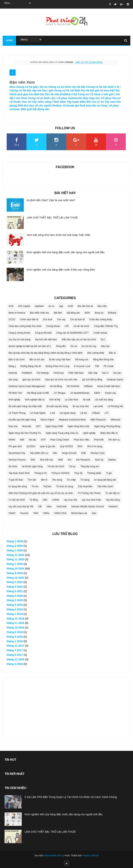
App (61, 306)
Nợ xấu (33, 440)
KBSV (97, 393)
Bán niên (102, 306)
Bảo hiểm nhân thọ (39, 313)
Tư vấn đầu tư (113, 493)
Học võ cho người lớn (43, 106)
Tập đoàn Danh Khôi (19, 473)
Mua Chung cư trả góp (24, 87)
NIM (22, 440)
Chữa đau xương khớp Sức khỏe (25, 326)
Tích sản (32, 480)
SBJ (55, 453)
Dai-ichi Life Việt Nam (46, 340)
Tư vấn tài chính (17, 500)
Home (9, 40)
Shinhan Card (98, 453)
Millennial (115, 420)
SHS (33, 460)
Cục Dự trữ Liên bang (20, 340)
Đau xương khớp (96, 353)
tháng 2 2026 (15, 546)
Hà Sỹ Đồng (56, 386)
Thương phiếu (94, 473)
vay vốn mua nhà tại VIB (21, 507)
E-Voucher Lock (82, 366)
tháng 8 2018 (15, 632)
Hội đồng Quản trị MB (38, 393)
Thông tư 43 (40, 473)
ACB (11, 306)
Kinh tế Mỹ (55, 400)
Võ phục (106, 98)
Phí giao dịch (15, 446)
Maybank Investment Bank (72, 420)
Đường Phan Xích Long (58, 366)
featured (13, 373)
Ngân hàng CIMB (54, 426)
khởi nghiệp (14, 400)
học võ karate (66, 106)
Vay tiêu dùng (113, 500)
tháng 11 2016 (16, 659)
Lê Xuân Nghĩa (38, 413)
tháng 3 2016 (15, 664)
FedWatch (27, 373)
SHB (83, 453)
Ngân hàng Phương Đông (107, 426)
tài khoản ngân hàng (32, 466)
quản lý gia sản (48, 446)
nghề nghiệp (89, 433)
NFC (38, 426)
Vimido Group (91, 856)
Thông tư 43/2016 (60, 473)
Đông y (12, 366)
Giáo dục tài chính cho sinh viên (61, 380)
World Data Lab (79, 513)
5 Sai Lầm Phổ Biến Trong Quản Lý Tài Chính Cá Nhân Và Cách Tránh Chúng (71, 797)
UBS (45, 500)
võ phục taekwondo (70, 98)
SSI (69, 460)
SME (60, 460)
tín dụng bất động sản (105, 480)
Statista (112, 460)
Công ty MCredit (43, 333)
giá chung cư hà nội (61, 90)
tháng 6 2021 (15, 591)
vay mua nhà (70, 500)
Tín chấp (71, 480)
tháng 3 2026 (15, 541)
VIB (40, 507)
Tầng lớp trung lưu (90, 466)
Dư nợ (74, 346)
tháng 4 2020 (15, 596)
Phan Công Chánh (60, 440)
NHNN (12, 440)
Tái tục (72, 466)
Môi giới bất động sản (35, 109)
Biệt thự (23, 106)
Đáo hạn (105, 346)
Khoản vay (110, 393)
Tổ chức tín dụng (65, 486)
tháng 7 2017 (15, 650)
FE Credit (109, 366)
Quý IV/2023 (66, 446)
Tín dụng (85, 480)
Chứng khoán (53, 326)
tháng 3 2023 (15, 582)
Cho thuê (48, 319)
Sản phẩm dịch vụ (39, 453)
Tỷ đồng (34, 500)
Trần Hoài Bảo (85, 486)
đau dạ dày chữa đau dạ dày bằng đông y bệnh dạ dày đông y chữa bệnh (46, 353)
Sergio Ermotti (69, 453)
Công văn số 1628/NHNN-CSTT (72, 333)
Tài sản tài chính (56, 466)
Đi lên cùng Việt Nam (60, 360)
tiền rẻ (44, 480)
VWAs (46, 513)
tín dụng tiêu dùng (18, 486)
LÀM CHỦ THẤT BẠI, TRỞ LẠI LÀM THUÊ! (52, 218)
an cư (51, 306)
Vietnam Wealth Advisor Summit (87, 507)
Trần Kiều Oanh (105, 486)
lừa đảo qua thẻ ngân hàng (22, 420)
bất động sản (73, 313)
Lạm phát (98, 406)
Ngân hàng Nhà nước (79, 426)
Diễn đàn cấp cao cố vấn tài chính (79, 340)
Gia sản (117, 373)
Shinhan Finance (17, 460)
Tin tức (35, 486)
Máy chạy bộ (91, 98)
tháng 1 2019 (15, 614)
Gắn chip (93, 373)
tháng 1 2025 (15, 564)
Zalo (94, 513)
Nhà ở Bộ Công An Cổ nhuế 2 (84, 94)
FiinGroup (59, 373)
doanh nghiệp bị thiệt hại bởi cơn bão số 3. (30, 346)
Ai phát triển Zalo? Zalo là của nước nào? (51, 200)
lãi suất (87, 400)
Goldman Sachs (115, 380)
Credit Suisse (100, 333)
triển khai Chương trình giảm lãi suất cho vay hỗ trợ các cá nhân (41, 493)
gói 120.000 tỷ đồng (92, 380)
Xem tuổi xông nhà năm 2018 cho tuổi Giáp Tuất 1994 (59, 235)
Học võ (27, 102)
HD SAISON (73, 386)
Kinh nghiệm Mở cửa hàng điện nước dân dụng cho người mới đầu (66, 252)
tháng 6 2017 (15, 655)
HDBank (88, 386)
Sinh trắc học (47, 460)
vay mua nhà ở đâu (92, 500)
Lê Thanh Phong (17, 413)
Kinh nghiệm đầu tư (35, 400)
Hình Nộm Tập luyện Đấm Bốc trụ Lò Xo (79, 102)
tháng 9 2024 (15, 573)
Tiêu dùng (57, 480)
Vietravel (113, 507)
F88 (97, 366)
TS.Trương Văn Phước (89, 493)
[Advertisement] (66, 707)
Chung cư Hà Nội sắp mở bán (28, 90)
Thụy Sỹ (78, 473)
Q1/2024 (31, 446)
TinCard (47, 486)
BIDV (87, 313)
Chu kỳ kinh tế (77, 319)
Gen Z (105, 373)
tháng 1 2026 (15, 550)
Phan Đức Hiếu (82, 440)
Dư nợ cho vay (89, 346)
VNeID (12, 513)
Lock (53, 413)
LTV (107, 413)
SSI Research (83, 460)
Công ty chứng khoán (19, 333)
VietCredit (61, 507)
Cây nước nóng (42, 102)
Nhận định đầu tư (109, 433)
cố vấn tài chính (81, 326)
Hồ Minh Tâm (15, 393)
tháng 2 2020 (15, 600)
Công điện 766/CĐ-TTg (106, 326)
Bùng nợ (99, 313)
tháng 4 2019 (15, 609)
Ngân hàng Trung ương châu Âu (62, 433)
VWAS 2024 (60, 513)
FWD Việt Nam (76, 373)
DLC (103, 340)
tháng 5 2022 (15, 587)
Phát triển (99, 440)
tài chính (13, 466)
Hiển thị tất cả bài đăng (89, 62)
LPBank (96, 413)
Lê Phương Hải (115, 406)
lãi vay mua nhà (81, 406)
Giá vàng (13, 380)
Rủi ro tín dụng (95, 446)
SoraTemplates (53, 856)
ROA (80, 446)
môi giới (109, 94)
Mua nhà (13, 426)
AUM (70, 306)
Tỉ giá (109, 473)
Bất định (58, 313)
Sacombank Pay (17, 453)
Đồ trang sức (82, 360)
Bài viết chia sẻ (85, 306)
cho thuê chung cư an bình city (35, 98)
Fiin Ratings (43, 373)
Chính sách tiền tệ (29, 319)
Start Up (99, 460)
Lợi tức (84, 413)
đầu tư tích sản (37, 360)
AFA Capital (24, 306)
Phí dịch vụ (114, 440)
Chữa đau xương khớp (101, 319)
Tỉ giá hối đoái (16, 480)
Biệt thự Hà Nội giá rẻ (89, 90)
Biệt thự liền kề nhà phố (49, 94)
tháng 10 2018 (16, 628)
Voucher (24, 513)
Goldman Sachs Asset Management (27, 386)
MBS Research (98, 420)
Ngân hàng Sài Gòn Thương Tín (25, 433)
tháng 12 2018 (16, 619)
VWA (36, 513)
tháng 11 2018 (16, 623)
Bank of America (17, 313)
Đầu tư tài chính (17, 360)
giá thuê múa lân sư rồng (91, 106)
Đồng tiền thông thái (103, 360)
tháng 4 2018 (15, 637)
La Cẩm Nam (72, 400)
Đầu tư (112, 353)
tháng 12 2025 (16, 555)
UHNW (56, 500)
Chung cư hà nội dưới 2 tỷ (102, 87)
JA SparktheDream (80, 393)
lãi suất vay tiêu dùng (57, 406)
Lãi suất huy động (104, 400)
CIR (67, 326)
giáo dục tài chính (31, 380)
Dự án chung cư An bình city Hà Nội (63, 87)
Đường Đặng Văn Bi (31, 366)
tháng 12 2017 (16, 646)
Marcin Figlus (47, 420)
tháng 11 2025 (16, 559)
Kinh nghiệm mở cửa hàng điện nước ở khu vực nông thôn (61, 270)
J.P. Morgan (59, 393)
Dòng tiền (61, 346)
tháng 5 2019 (15, 605)
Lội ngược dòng (68, 413)
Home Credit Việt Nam (109, 386)
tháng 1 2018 (15, 641)
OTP (43, 440)
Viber (49, 507)
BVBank (112, 313)
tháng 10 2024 (16, 569)
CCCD (12, 319)
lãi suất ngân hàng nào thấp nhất (25, 406)
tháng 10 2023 (16, 578)
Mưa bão (27, 426)
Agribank (39, 306)
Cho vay (61, 319)
